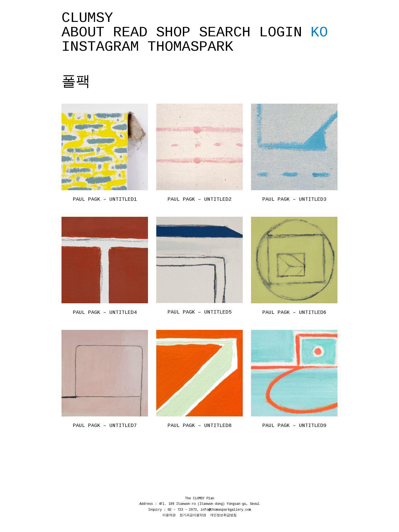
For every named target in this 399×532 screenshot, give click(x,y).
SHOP (173, 33)
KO (319, 33)
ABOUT (83, 33)
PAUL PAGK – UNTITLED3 (294, 199)
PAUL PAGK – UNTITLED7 (105, 426)
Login (281, 33)
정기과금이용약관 (193, 515)
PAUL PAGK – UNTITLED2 (200, 199)
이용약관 (169, 515)
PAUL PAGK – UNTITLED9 (294, 426)
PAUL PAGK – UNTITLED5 (200, 312)
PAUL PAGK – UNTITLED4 (105, 312)
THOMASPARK (190, 47)
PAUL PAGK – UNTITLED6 (294, 312)
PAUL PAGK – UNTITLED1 (105, 199)
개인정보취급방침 (223, 515)
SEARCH (225, 33)
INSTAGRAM (100, 47)
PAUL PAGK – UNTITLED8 (200, 426)
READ (130, 33)
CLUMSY (87, 18)
